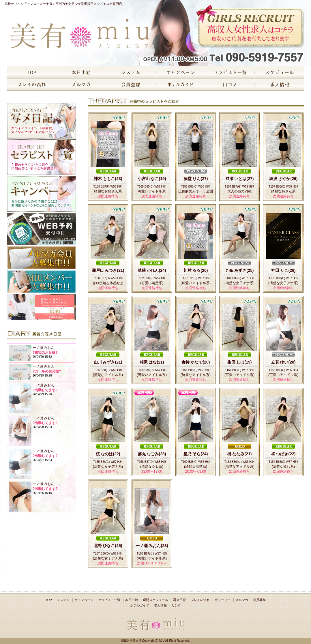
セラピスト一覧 (109, 600)
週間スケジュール (155, 600)
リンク (176, 605)
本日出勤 (132, 600)
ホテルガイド (140, 605)
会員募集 (259, 600)
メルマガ (242, 600)
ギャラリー (223, 600)
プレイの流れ (200, 600)
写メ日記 (179, 600)
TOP (48, 600)
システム (63, 600)
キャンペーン (84, 600)
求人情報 (160, 605)
